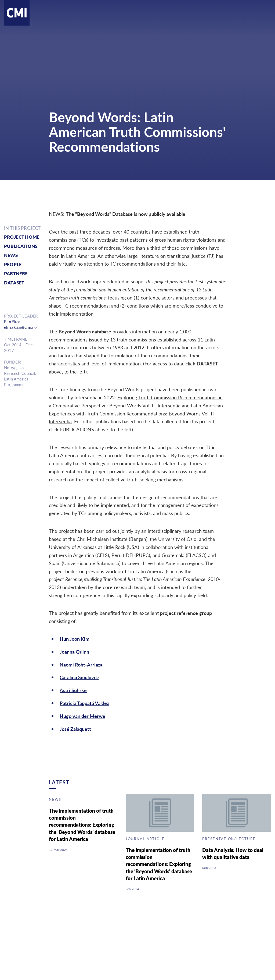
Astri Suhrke (73, 690)
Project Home (22, 237)
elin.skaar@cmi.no (20, 327)
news (11, 255)
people (13, 265)
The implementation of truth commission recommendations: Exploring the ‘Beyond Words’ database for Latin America (82, 825)
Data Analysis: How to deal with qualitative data (233, 853)
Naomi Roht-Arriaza (81, 665)
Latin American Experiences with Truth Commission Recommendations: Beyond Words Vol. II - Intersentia (136, 413)
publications (21, 246)
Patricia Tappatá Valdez (84, 703)
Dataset (14, 283)
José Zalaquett (75, 729)
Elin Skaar (13, 322)
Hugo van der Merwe (82, 716)
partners (16, 274)
